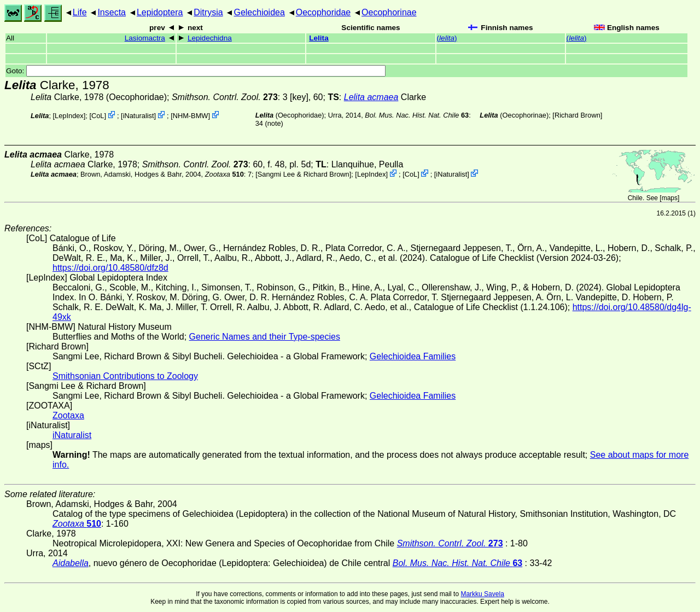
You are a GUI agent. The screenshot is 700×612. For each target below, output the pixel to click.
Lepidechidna (210, 38)
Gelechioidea (259, 12)
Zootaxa (68, 415)
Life (80, 12)
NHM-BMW (191, 116)
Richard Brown (577, 115)
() (447, 38)
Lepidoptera (160, 12)
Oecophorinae (389, 12)
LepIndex (69, 116)
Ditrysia (208, 12)
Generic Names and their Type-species (265, 337)
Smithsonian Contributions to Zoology (125, 376)
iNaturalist (139, 116)
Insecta (112, 12)
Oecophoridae (323, 12)
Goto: (196, 71)
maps (670, 198)
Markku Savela (482, 594)
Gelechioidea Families (413, 356)
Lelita (319, 38)
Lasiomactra (145, 38)
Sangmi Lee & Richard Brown (304, 174)
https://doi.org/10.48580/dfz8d (110, 268)
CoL (98, 116)
